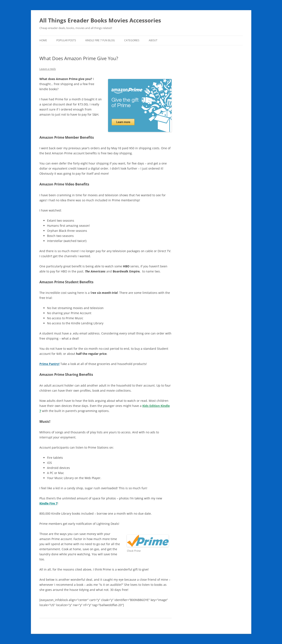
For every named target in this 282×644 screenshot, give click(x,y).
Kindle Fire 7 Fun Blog (100, 40)
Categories (132, 40)
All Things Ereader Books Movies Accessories (100, 20)
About (153, 40)
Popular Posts (66, 40)
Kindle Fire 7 (48, 503)
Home (43, 40)
